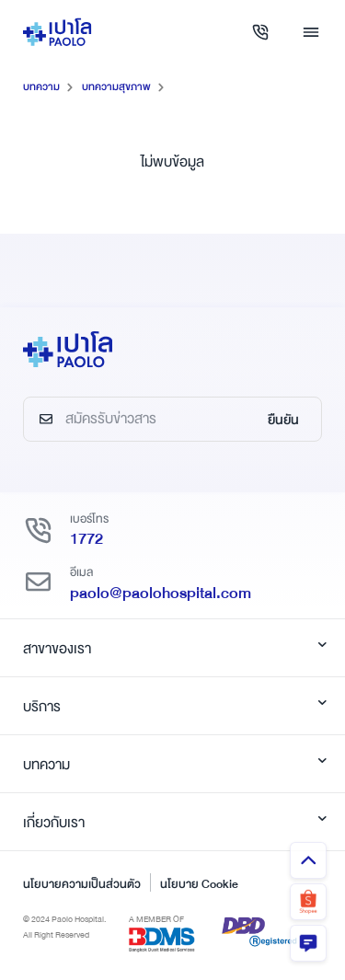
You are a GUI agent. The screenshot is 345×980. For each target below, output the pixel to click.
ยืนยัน (283, 420)
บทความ (41, 87)
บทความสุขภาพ (116, 87)
